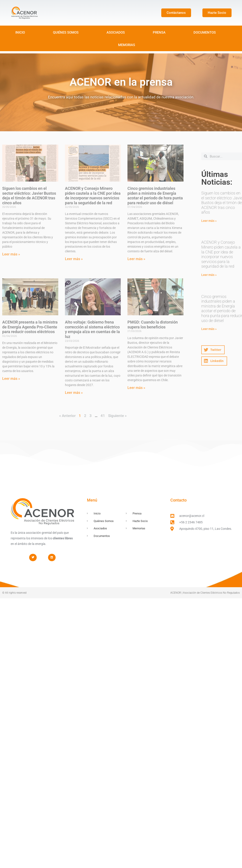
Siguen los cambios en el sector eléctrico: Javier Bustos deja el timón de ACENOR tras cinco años (29, 196)
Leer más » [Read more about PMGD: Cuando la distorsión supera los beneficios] (136, 388)
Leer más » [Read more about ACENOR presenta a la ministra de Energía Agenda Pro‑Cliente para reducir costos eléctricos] (11, 379)
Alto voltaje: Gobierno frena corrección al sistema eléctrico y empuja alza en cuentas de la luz (92, 329)
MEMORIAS (127, 45)
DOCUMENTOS (205, 32)
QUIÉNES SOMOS (66, 32)
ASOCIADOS (116, 32)
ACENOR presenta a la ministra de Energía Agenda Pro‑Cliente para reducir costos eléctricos (30, 327)
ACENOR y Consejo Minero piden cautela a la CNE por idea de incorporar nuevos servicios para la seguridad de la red (93, 196)
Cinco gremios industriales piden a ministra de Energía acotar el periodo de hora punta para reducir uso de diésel (155, 196)
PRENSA (159, 32)
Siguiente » (117, 416)
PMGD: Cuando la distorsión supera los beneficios (153, 325)
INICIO (20, 32)
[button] (213, 350)
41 (103, 416)
